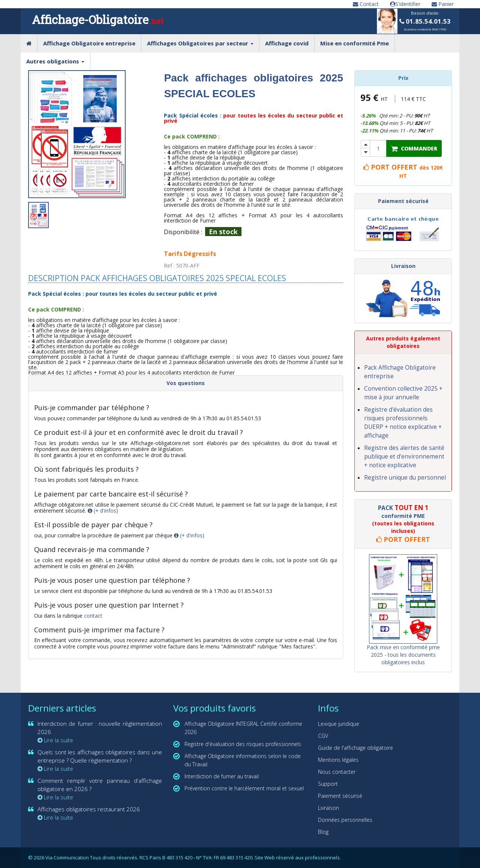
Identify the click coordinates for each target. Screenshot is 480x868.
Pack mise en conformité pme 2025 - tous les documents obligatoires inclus (403, 655)
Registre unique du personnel (405, 478)
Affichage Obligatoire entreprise (89, 43)
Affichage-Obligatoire (98, 20)
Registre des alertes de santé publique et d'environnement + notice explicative (404, 457)
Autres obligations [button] (55, 61)
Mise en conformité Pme (355, 43)
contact (93, 616)
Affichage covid (287, 43)
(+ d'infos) (103, 511)
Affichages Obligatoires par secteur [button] (200, 43)
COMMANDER (414, 148)
